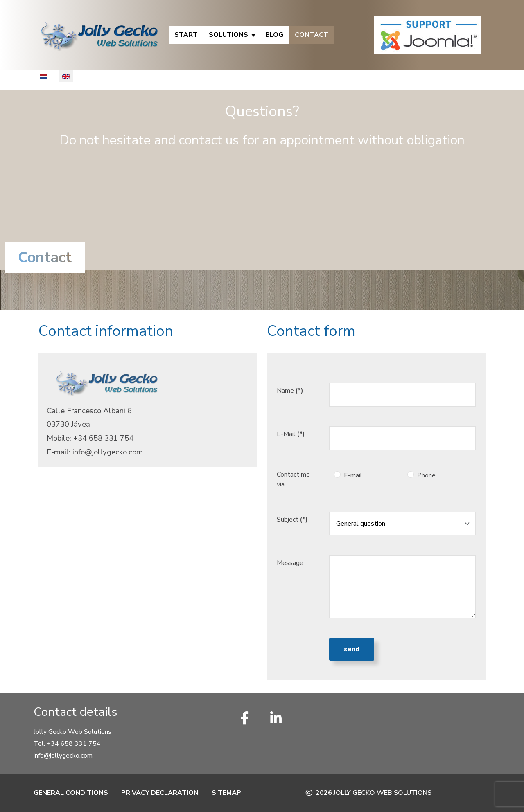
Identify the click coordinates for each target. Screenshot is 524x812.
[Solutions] (254, 35)
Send (352, 649)
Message (290, 563)
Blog (274, 35)
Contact (312, 35)
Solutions (228, 35)
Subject (292, 520)
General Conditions (71, 793)
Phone (426, 475)
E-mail (353, 475)
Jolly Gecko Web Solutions (383, 793)
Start (186, 35)
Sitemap (226, 793)
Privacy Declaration (160, 793)
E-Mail (291, 434)
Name (290, 391)
